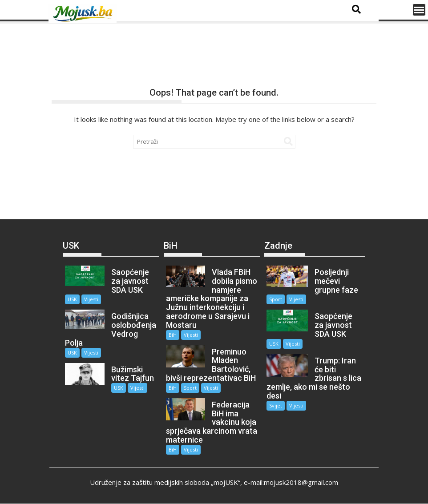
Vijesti (91, 299)
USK (72, 299)
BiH (173, 335)
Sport (190, 388)
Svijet (276, 405)
